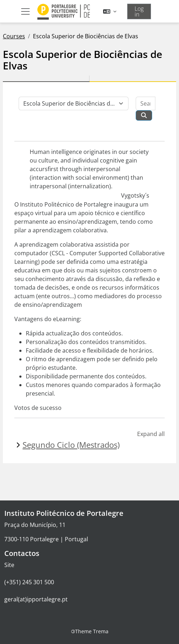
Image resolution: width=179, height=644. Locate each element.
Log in (139, 11)
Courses (14, 36)
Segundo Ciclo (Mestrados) (71, 445)
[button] (110, 11)
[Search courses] (146, 103)
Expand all (151, 434)
